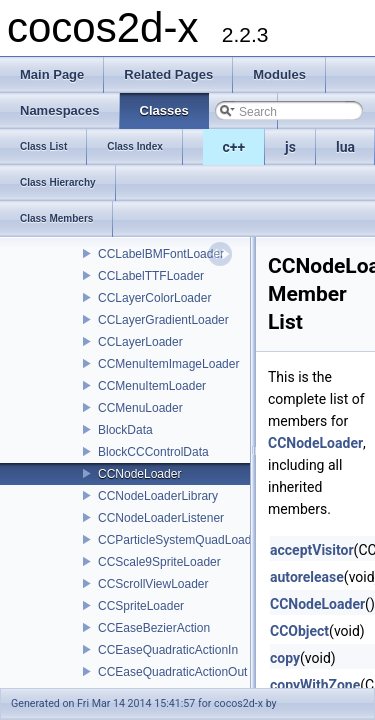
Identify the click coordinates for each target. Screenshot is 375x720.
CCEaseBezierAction (154, 628)
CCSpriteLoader (141, 606)
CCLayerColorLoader (154, 298)
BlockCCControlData (153, 452)
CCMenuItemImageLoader (168, 364)
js (290, 147)
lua (345, 147)
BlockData (125, 430)
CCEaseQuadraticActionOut (172, 672)
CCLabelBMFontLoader (161, 254)
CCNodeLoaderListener (161, 518)
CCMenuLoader (140, 408)
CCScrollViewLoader (153, 584)
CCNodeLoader (139, 474)
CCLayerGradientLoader (163, 320)
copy (285, 658)
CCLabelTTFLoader (151, 276)
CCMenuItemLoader (152, 386)
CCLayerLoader (140, 342)
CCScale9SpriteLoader (159, 562)
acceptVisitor (312, 550)
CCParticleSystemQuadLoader (180, 540)
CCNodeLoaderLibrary (158, 496)
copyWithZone (315, 685)
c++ (234, 147)
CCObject (299, 631)
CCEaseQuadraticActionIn (168, 650)
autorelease (307, 577)
